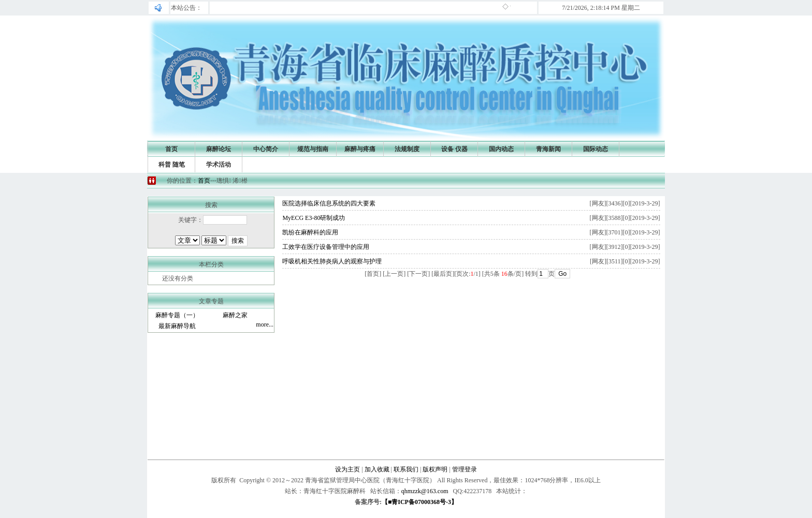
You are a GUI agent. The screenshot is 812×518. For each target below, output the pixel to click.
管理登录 (465, 469)
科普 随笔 (172, 165)
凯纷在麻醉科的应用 (310, 232)
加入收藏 (377, 469)
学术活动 (219, 165)
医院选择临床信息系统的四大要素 (329, 203)
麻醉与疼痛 (360, 149)
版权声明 (435, 469)
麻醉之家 (235, 315)
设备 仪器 (454, 149)
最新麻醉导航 (177, 326)
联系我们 (406, 469)
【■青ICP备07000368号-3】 (419, 502)
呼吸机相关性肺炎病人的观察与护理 (332, 261)
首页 (171, 149)
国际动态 (596, 149)
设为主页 (347, 469)
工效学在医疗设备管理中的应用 (326, 247)
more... (265, 324)
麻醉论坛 (219, 149)
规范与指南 (313, 149)
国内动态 (501, 149)
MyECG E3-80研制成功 (314, 218)
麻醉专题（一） (177, 315)
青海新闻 (548, 149)
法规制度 (407, 149)
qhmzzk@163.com (425, 491)
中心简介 (266, 149)
